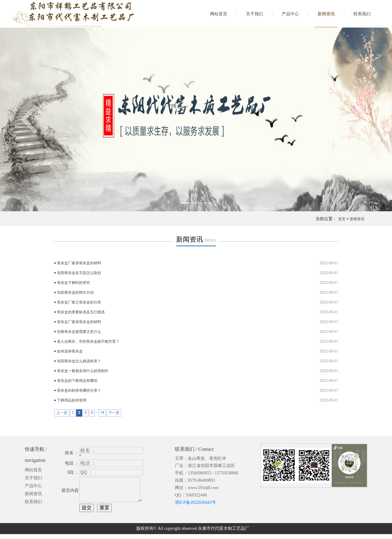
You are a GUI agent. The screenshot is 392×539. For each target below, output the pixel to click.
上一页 (62, 413)
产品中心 (290, 14)
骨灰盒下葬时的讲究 (73, 283)
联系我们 (362, 14)
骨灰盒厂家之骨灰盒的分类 (79, 302)
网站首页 (219, 14)
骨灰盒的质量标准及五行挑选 (81, 312)
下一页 (114, 413)
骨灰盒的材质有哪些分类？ (79, 390)
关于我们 (254, 14)
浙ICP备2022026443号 (195, 502)
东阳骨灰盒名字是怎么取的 (79, 273)
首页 (342, 219)
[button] (29, 119)
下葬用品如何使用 (72, 400)
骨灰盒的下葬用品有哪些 (77, 381)
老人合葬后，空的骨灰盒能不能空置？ (88, 341)
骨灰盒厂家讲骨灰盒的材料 (79, 263)
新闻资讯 (326, 14)
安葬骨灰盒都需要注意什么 (79, 332)
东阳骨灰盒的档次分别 (75, 292)
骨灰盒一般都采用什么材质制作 (83, 371)
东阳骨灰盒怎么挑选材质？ (79, 361)
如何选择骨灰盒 (70, 351)
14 (102, 413)
